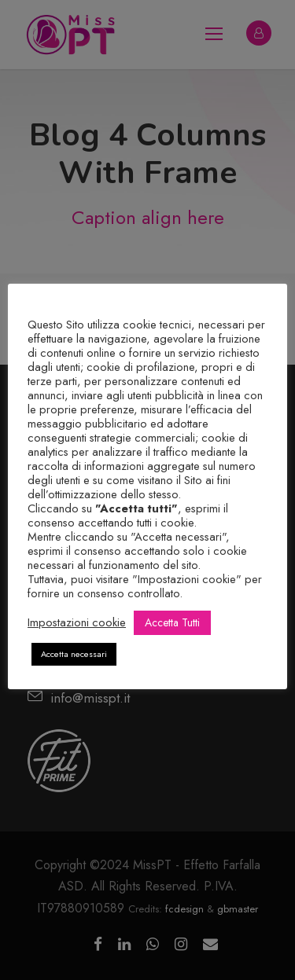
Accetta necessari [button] (74, 654)
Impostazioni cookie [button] (77, 622)
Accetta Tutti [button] (172, 622)
